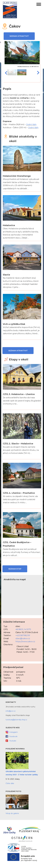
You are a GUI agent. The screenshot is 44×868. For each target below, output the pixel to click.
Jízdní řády (31, 124)
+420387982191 (23, 635)
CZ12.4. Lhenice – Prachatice (19, 493)
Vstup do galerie (12, 813)
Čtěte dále (10, 783)
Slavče (6, 275)
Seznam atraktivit (19, 36)
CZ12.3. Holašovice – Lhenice (19, 394)
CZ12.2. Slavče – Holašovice (18, 444)
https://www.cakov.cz (25, 642)
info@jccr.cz (11, 711)
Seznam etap (15, 569)
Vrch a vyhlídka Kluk (14, 324)
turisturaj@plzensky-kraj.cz (16, 720)
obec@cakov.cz (23, 638)
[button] (39, 5)
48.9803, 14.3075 (23, 629)
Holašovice (9, 225)
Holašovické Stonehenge (17, 176)
